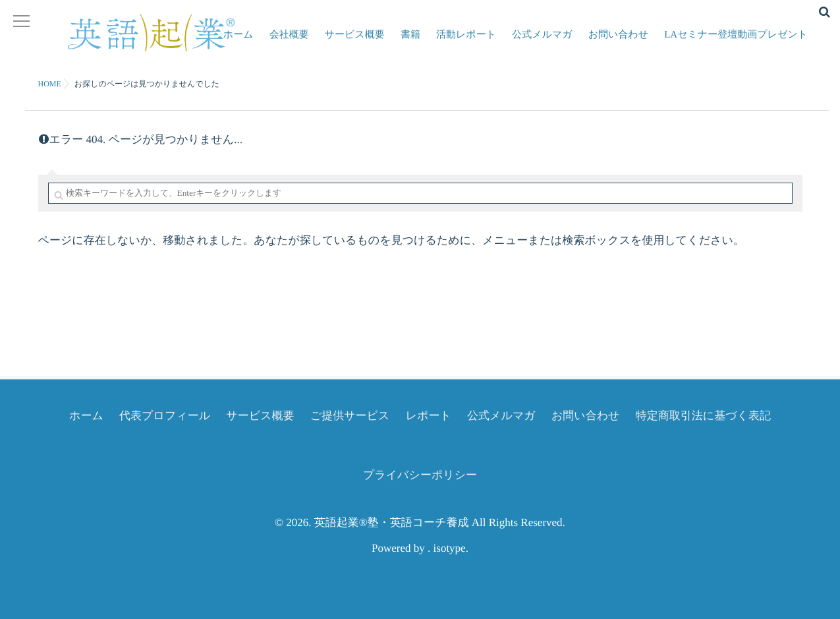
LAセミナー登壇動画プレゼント (737, 43)
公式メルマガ (547, 43)
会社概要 (302, 43)
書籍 (420, 43)
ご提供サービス (350, 416)
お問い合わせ (621, 43)
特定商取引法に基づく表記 (703, 416)
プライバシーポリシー (420, 475)
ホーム (254, 43)
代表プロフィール (165, 416)
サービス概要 (366, 43)
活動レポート (473, 43)
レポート (429, 416)
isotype (450, 548)
